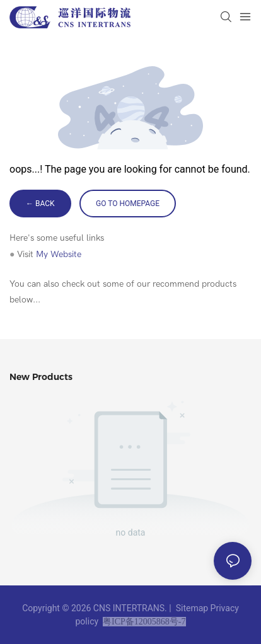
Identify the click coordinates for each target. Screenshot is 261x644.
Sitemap (192, 608)
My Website (59, 254)
